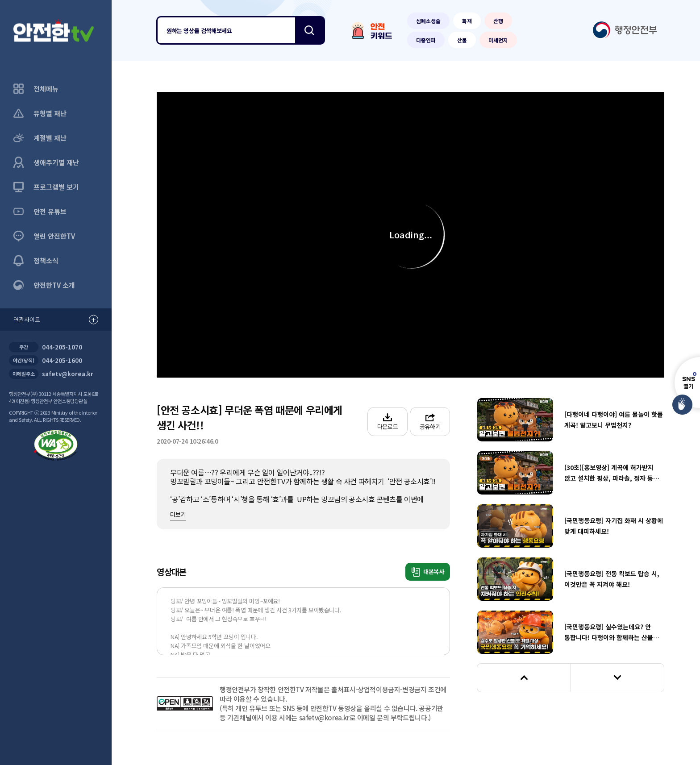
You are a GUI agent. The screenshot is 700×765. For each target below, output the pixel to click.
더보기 (178, 514)
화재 (467, 21)
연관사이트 (56, 320)
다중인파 (426, 40)
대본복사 (428, 572)
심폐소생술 (428, 21)
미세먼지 (498, 40)
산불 (462, 40)
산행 (498, 21)
